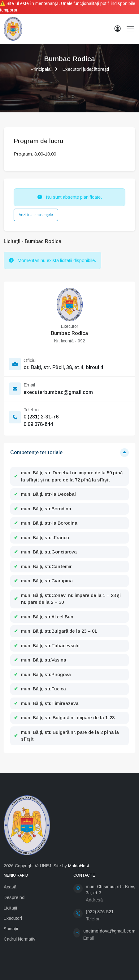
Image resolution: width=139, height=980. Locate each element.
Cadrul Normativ (20, 939)
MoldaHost (79, 866)
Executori (13, 918)
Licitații (10, 908)
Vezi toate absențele (36, 215)
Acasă (10, 887)
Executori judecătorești (86, 69)
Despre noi (15, 897)
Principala (40, 69)
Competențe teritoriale (36, 452)
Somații (11, 929)
